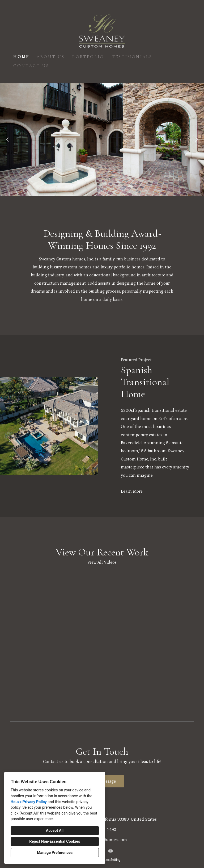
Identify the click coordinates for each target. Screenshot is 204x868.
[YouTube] (110, 851)
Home (21, 57)
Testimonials (132, 57)
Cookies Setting (109, 860)
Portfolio (88, 57)
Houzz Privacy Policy (29, 802)
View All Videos (102, 562)
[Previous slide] (7, 140)
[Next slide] (197, 140)
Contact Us (31, 66)
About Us (51, 57)
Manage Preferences (55, 853)
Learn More (132, 491)
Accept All (55, 831)
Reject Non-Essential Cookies (55, 842)
